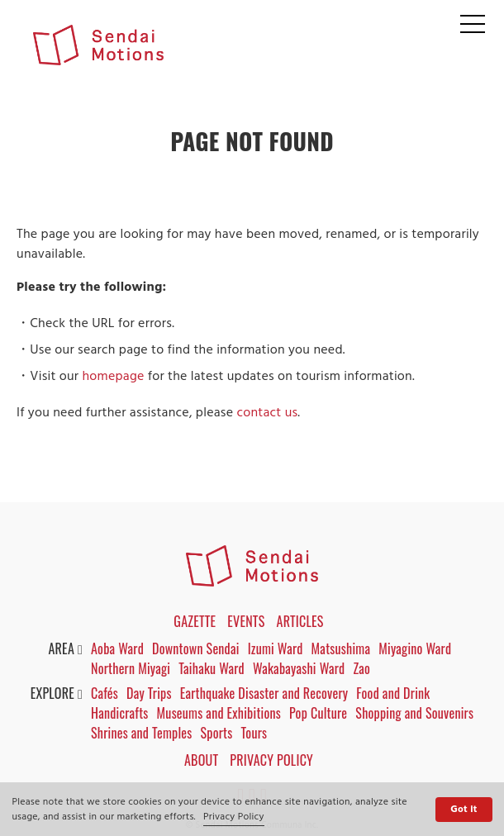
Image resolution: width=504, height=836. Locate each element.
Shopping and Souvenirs (414, 713)
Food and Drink (393, 693)
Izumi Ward (276, 648)
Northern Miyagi (131, 668)
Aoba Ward (117, 648)
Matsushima (341, 648)
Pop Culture (318, 713)
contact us (267, 413)
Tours (254, 733)
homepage (113, 377)
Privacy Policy (234, 817)
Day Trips (149, 693)
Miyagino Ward (415, 648)
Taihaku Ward (212, 668)
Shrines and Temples (142, 733)
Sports (217, 733)
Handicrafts (120, 713)
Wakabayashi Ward (299, 668)
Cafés (105, 693)
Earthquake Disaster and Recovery (264, 693)
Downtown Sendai (196, 648)
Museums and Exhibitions (219, 713)
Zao (361, 668)
